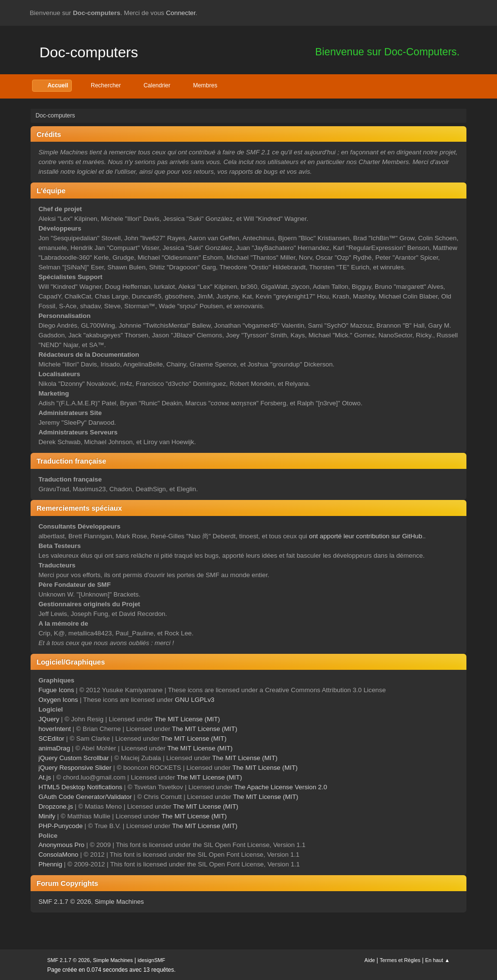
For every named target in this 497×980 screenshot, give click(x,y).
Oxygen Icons (58, 700)
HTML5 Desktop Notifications (80, 787)
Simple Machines (119, 902)
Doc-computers (89, 52)
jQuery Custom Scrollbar (74, 758)
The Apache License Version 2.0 (281, 787)
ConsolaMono (58, 855)
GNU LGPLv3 (194, 700)
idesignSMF (151, 960)
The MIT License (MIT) (188, 719)
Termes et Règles (400, 960)
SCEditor (51, 739)
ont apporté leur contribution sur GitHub (366, 536)
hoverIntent (55, 729)
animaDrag (54, 748)
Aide (370, 960)
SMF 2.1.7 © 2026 (65, 902)
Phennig (50, 864)
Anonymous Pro (61, 845)
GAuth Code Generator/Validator (85, 797)
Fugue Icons (56, 690)
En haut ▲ (438, 960)
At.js (45, 777)
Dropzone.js (56, 806)
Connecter (181, 13)
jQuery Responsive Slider (75, 768)
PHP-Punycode (60, 826)
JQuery (49, 719)
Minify (47, 816)
